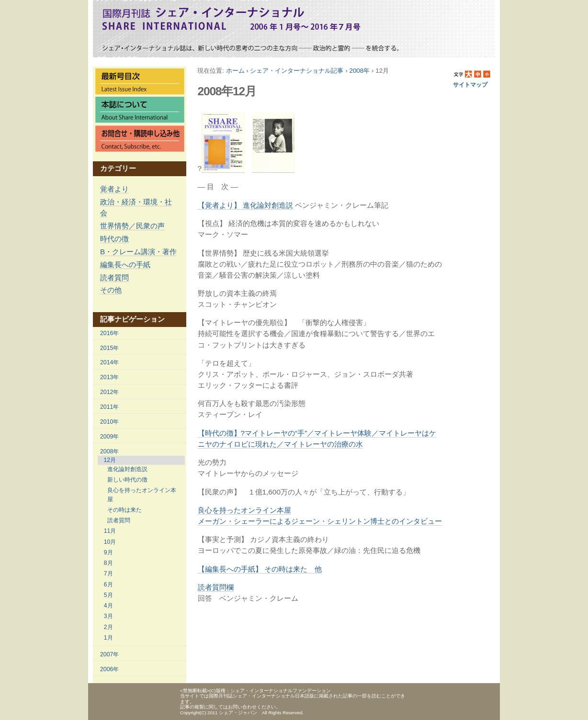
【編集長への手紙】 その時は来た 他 (260, 569)
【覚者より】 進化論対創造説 (245, 205)
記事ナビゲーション (132, 319)
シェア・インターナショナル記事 (297, 71)
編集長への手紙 (125, 264)
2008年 (359, 71)
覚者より (114, 189)
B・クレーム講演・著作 (138, 252)
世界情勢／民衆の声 (132, 226)
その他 (111, 290)
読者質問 (114, 277)
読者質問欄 (216, 587)
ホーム (235, 71)
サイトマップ (470, 85)
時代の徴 (114, 239)
